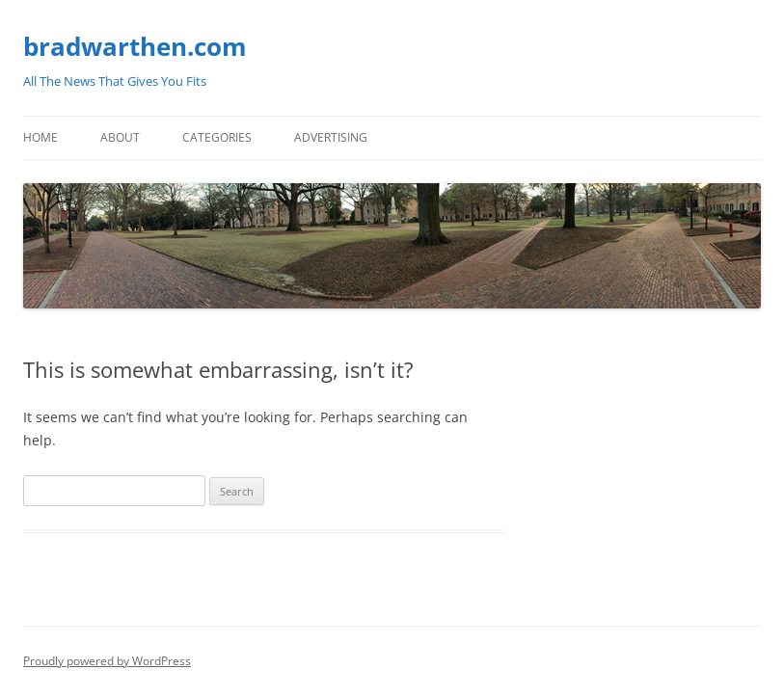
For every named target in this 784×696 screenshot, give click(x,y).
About (120, 137)
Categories (217, 137)
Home (41, 137)
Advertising (331, 137)
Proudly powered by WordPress (107, 661)
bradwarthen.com (135, 46)
